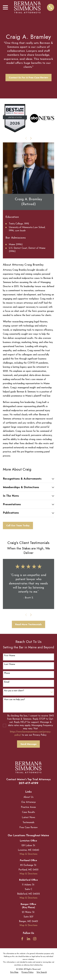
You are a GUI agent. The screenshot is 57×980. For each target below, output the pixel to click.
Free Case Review (28, 828)
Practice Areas (28, 807)
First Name (10, 656)
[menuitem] (14, 973)
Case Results (28, 812)
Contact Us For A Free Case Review (28, 78)
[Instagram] (35, 939)
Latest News (28, 818)
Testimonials (28, 823)
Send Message (28, 744)
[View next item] (31, 138)
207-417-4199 (28, 783)
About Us (28, 797)
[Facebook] (22, 939)
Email (7, 682)
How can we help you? (15, 700)
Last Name (10, 664)
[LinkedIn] (28, 939)
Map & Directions (28, 854)
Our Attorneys (28, 802)
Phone (7, 673)
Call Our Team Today (18, 525)
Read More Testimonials (28, 624)
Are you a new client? (14, 691)
